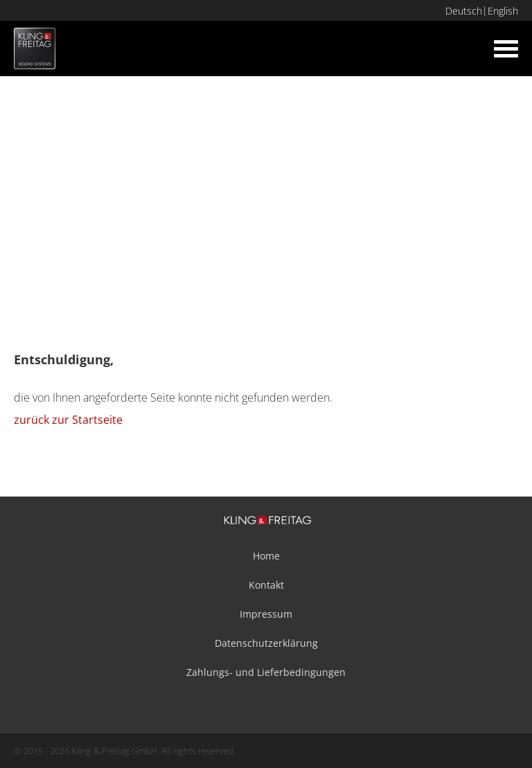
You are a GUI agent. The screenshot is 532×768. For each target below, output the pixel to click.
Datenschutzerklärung (266, 643)
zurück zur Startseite (68, 420)
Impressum (266, 614)
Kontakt (266, 585)
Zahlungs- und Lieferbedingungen (266, 672)
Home (266, 556)
